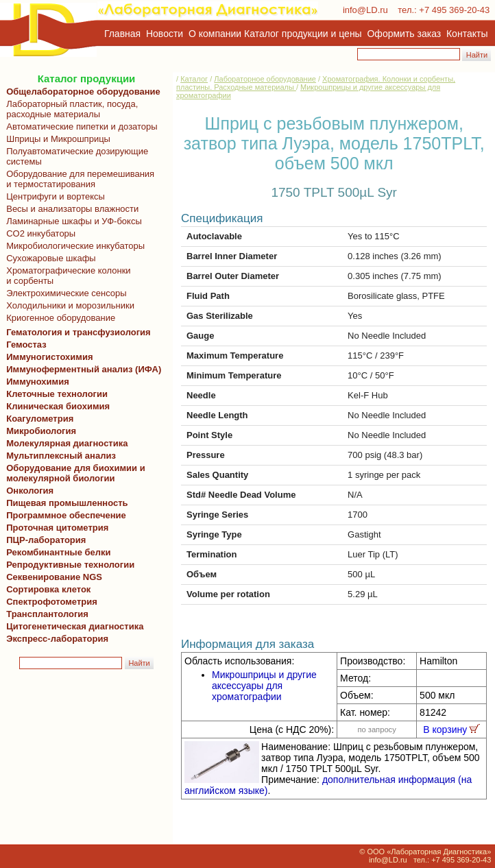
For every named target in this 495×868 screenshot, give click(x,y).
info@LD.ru (365, 10)
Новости (165, 34)
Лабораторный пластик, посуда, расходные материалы (70, 109)
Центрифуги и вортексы (53, 196)
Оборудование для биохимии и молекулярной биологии (73, 473)
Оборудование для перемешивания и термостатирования (78, 179)
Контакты (467, 34)
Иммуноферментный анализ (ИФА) (81, 369)
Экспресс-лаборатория (57, 639)
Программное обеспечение (66, 515)
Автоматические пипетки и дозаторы (80, 126)
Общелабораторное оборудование (81, 92)
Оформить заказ (405, 34)
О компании (214, 34)
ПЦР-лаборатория (44, 540)
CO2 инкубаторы (38, 233)
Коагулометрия (40, 419)
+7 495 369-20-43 (454, 10)
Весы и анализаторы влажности (70, 209)
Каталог (194, 79)
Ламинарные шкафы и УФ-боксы (72, 221)
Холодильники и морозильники (68, 305)
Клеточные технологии (55, 394)
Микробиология (41, 431)
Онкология (30, 491)
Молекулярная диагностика (64, 443)
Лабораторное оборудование (265, 79)
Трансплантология (45, 614)
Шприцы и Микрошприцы (56, 139)
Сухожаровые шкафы (49, 258)
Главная (122, 34)
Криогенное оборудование (58, 318)
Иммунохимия (38, 382)
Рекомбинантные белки (56, 552)
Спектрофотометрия (52, 602)
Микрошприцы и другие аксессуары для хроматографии (264, 686)
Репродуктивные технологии (68, 565)
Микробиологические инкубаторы (73, 246)
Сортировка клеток (46, 589)
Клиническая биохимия (56, 406)
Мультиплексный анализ (61, 456)
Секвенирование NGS (52, 577)
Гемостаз (26, 345)
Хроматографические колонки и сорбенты (66, 276)
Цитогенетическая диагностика (72, 626)
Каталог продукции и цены (303, 34)
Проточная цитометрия (55, 528)
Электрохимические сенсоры (64, 293)
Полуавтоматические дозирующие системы (75, 156)
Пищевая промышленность (67, 503)
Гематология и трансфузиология (76, 332)
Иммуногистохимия (47, 357)
